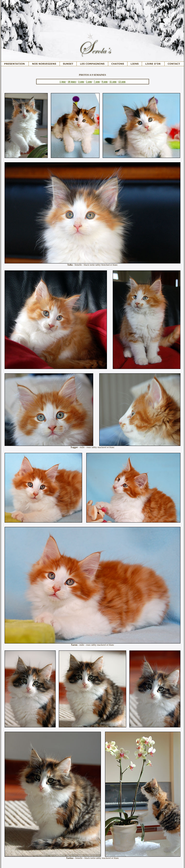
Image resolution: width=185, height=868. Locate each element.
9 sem (105, 82)
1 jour (63, 82)
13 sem (122, 82)
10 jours (72, 82)
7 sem (97, 82)
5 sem (89, 82)
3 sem (81, 82)
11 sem (113, 82)
